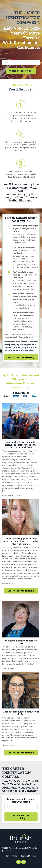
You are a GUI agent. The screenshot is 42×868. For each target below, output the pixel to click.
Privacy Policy (12, 856)
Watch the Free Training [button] (21, 357)
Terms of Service (28, 856)
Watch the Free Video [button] (21, 71)
